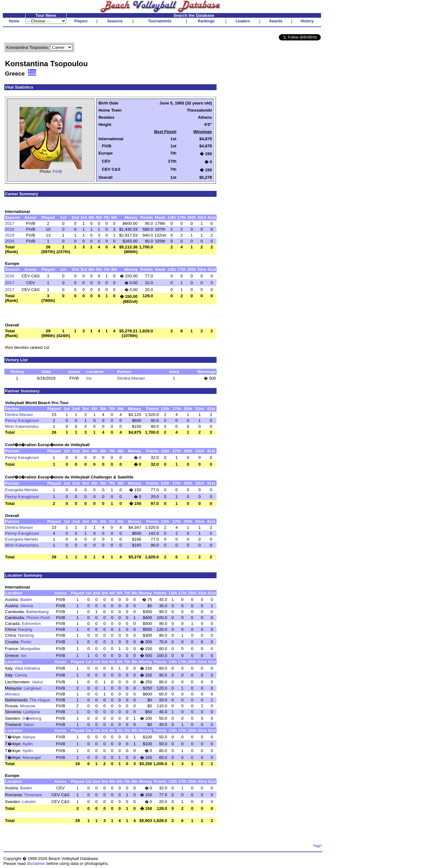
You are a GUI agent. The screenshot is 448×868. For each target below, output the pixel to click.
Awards (276, 21)
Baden (26, 600)
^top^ (317, 846)
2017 (10, 223)
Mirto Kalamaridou (22, 426)
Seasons (115, 21)
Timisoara (33, 795)
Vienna (27, 606)
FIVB (58, 171)
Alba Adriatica (27, 668)
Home (14, 21)
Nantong (26, 635)
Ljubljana (32, 712)
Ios (89, 378)
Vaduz (37, 682)
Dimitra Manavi (131, 378)
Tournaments (160, 21)
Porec (26, 642)
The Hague (40, 700)
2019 (10, 235)
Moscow (28, 706)
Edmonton (31, 623)
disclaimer (36, 863)
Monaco (12, 694)
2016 (10, 276)
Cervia (21, 675)
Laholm (29, 802)
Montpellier (30, 649)
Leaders (243, 21)
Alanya (29, 737)
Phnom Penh (38, 618)
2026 (10, 241)
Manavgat (32, 757)
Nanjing (25, 629)
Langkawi (32, 688)
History (307, 21)
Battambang (37, 612)
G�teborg (32, 718)
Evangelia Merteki (21, 490)
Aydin (28, 744)
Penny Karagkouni (22, 420)
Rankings (206, 21)
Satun (29, 725)
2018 (10, 229)
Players (81, 21)
